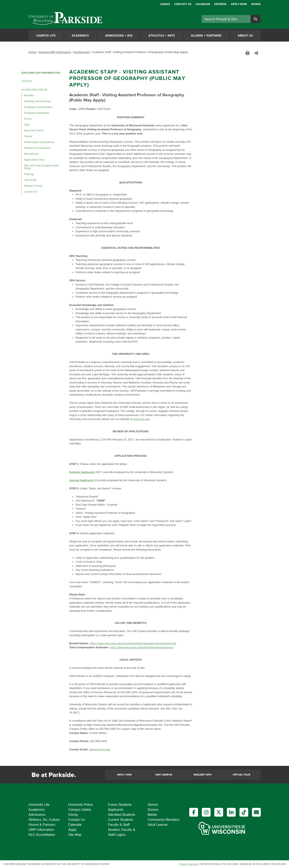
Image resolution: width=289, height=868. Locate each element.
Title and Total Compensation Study (41, 167)
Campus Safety (80, 810)
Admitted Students (122, 815)
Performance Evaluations (39, 142)
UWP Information (41, 830)
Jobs (27, 125)
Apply (72, 830)
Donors (153, 810)
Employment (82, 52)
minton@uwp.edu (100, 749)
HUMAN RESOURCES (35, 90)
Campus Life (46, 35)
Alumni (153, 805)
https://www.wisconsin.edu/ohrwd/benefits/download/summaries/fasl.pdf (133, 643)
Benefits (29, 95)
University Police (81, 805)
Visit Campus (164, 775)
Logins (165, 4)
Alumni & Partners (42, 825)
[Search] (226, 19)
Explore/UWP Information (55, 52)
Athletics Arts (162, 35)
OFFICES (27, 81)
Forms (28, 119)
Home (32, 52)
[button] (256, 53)
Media (152, 815)
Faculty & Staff (119, 825)
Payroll (28, 136)
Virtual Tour (241, 775)
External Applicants (82, 472)
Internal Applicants (81, 480)
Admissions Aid (119, 35)
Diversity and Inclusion (37, 101)
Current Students (121, 820)
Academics (80, 35)
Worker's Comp (33, 186)
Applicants (116, 810)
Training (29, 174)
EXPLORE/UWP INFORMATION (41, 73)
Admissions (37, 815)
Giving (256, 4)
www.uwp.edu (142, 419)
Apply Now (239, 4)
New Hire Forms (34, 130)
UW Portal (30, 180)
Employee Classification (38, 107)
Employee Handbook (36, 113)
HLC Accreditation (42, 835)
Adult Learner (158, 825)
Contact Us (183, 4)
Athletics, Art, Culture (44, 820)
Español (221, 4)
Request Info (203, 775)
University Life (39, 805)
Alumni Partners (206, 35)
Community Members (164, 820)
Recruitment (31, 154)
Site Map (75, 835)
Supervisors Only (34, 160)
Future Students (120, 805)
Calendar (203, 4)
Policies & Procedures (37, 148)
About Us (245, 35)
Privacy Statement (189, 864)
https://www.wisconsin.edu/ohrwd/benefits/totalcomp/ (142, 647)
